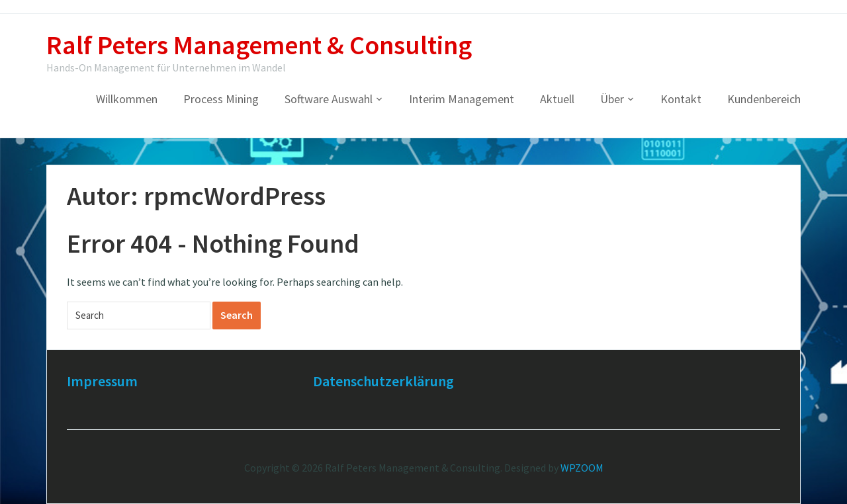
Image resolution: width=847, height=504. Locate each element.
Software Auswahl (329, 99)
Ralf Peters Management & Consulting (259, 45)
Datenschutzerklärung (383, 381)
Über (612, 99)
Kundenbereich (764, 99)
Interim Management (462, 99)
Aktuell (557, 99)
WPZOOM (582, 468)
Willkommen (127, 99)
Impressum (102, 381)
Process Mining (221, 99)
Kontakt (681, 99)
